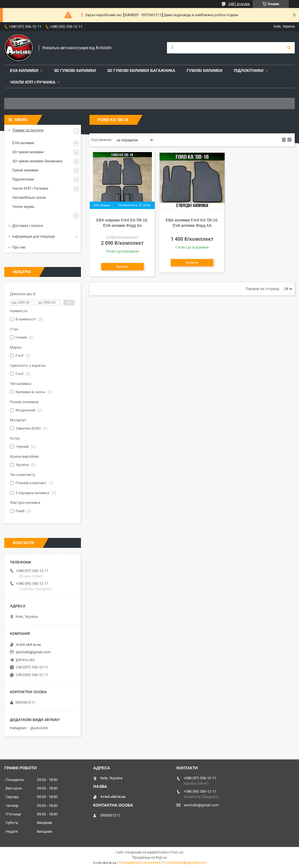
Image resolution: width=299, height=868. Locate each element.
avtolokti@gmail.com (33, 652)
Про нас (19, 247)
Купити (122, 267)
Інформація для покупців (34, 236)
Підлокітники (248, 71)
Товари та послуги (28, 130)
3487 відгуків (239, 4)
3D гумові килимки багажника (141, 71)
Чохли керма (23, 207)
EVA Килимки (24, 71)
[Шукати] (289, 48)
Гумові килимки (204, 71)
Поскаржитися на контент (140, 863)
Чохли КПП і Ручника (33, 82)
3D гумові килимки (75, 71)
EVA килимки (23, 143)
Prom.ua (177, 852)
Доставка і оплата (28, 226)
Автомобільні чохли (29, 197)
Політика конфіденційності (185, 863)
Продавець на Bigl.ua (149, 857)
